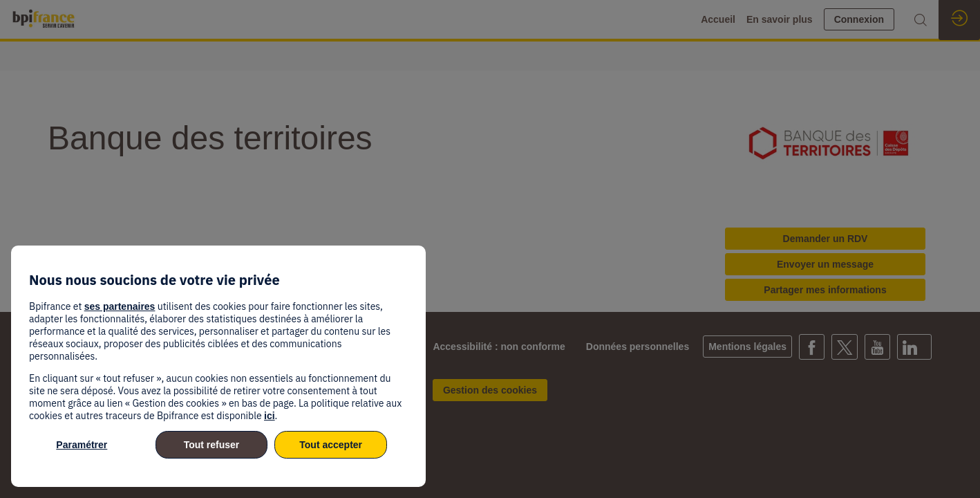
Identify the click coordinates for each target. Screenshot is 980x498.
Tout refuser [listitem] (212, 445)
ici (270, 416)
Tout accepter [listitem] (331, 445)
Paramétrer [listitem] (82, 445)
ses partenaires (120, 306)
